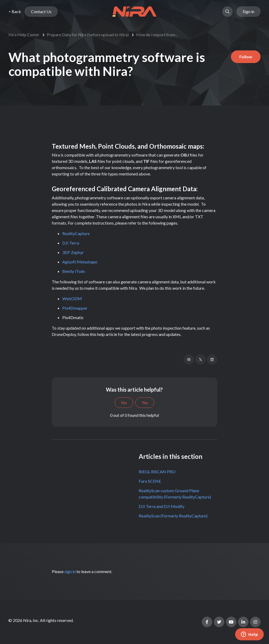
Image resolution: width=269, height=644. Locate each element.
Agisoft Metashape (80, 262)
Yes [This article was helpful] (145, 402)
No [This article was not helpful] (124, 402)
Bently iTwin (74, 271)
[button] (227, 12)
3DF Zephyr (73, 252)
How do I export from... (157, 35)
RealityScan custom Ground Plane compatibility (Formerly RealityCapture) (175, 494)
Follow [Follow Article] (246, 57)
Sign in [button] (249, 11)
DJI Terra (71, 243)
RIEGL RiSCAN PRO (157, 472)
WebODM (72, 298)
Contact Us (41, 11)
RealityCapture (76, 233)
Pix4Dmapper (75, 308)
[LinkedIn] (212, 360)
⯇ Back (15, 11)
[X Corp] (200, 360)
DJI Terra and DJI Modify (162, 506)
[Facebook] (189, 360)
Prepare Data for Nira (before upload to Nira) (88, 35)
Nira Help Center (24, 35)
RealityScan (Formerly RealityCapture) (173, 516)
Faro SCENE (150, 481)
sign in (70, 571)
